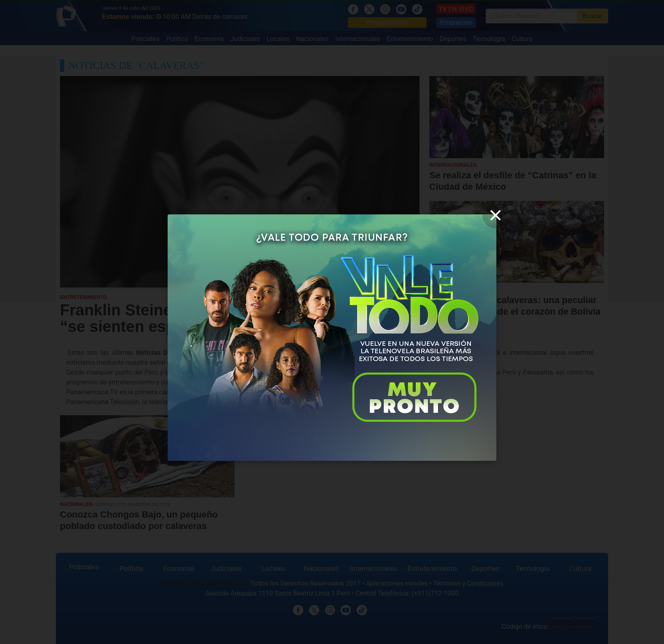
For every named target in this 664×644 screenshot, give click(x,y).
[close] (496, 215)
